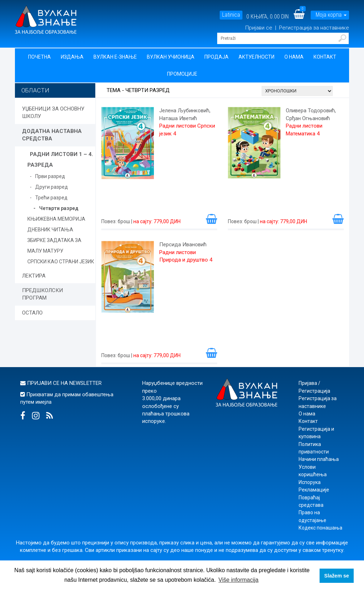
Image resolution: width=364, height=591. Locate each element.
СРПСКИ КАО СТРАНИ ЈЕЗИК (61, 262)
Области (35, 90)
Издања (72, 57)
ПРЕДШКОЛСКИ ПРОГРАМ (42, 294)
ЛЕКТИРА (34, 276)
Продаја (216, 57)
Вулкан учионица (171, 57)
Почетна (39, 57)
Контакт (325, 57)
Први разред (50, 176)
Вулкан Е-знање (115, 57)
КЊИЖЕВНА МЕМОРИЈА (56, 219)
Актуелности (256, 57)
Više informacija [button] (239, 580)
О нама (294, 57)
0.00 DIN (279, 17)
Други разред (52, 187)
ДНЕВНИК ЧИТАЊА (50, 230)
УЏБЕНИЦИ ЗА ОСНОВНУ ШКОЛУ (53, 112)
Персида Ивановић (183, 245)
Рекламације (314, 490)
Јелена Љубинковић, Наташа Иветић (185, 114)
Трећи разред (51, 198)
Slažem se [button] (337, 576)
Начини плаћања (319, 459)
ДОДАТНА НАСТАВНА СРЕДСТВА (52, 135)
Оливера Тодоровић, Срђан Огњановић (311, 114)
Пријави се (259, 28)
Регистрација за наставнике (314, 28)
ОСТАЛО (32, 313)
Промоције (182, 74)
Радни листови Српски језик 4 (187, 130)
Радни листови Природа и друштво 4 (186, 256)
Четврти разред (59, 208)
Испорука (310, 482)
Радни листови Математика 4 (304, 130)
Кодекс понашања (320, 528)
